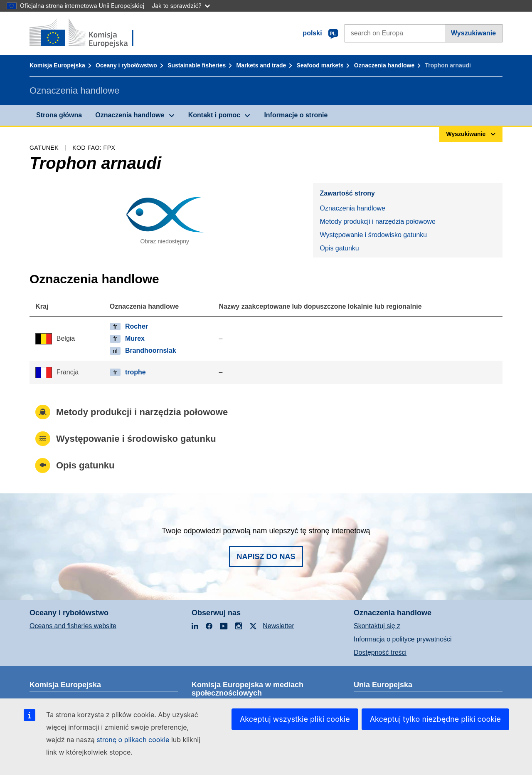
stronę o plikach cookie (134, 740)
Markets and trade (261, 65)
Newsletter (278, 626)
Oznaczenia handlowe (384, 65)
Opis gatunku (339, 248)
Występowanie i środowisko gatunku (373, 235)
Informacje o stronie (296, 115)
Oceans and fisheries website (73, 626)
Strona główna (59, 115)
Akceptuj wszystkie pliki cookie (295, 719)
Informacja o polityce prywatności (403, 639)
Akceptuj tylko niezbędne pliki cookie (435, 719)
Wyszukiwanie (473, 33)
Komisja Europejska (57, 65)
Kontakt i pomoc (214, 115)
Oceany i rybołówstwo (126, 65)
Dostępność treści (380, 652)
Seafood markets (320, 65)
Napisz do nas (266, 557)
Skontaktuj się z (377, 626)
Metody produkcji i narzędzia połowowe (377, 222)
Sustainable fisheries (197, 65)
